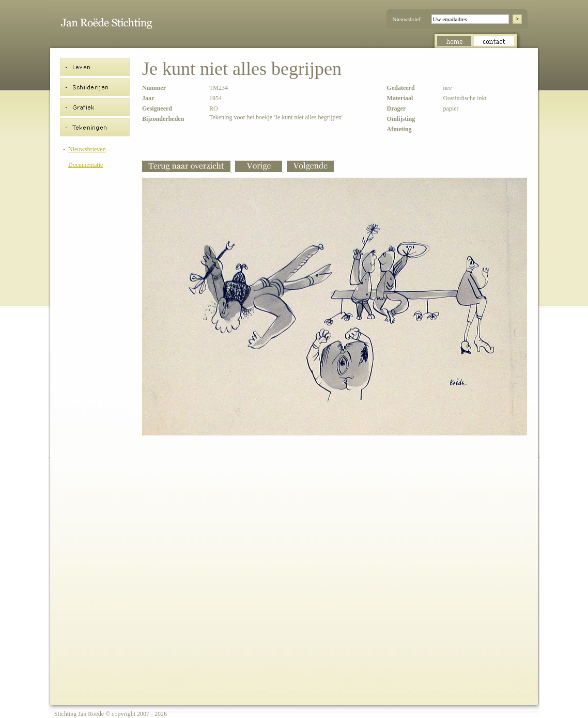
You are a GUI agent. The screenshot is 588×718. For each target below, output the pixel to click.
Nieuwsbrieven (87, 149)
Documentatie (86, 165)
